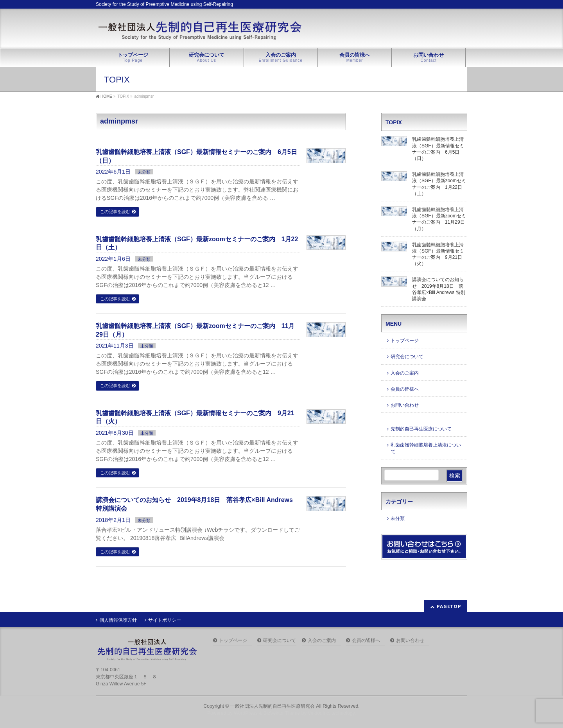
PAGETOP (449, 606)
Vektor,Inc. (319, 713)
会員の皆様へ (405, 389)
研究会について (407, 357)
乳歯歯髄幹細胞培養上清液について (426, 448)
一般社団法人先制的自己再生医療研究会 (273, 706)
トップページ (405, 341)
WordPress (246, 713)
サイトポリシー (165, 620)
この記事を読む (115, 212)
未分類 (144, 172)
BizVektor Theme (282, 713)
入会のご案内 (405, 373)
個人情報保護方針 (118, 620)
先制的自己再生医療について (421, 429)
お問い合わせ (405, 405)
